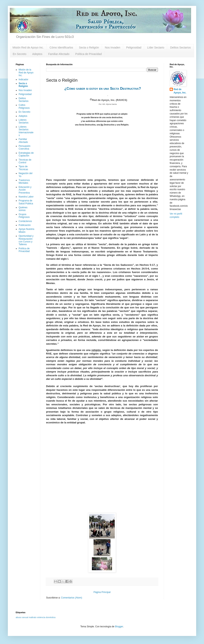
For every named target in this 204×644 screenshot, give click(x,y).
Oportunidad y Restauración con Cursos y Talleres (26, 240)
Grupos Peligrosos (24, 216)
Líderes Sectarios (24, 121)
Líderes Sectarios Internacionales (26, 131)
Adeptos (37, 54)
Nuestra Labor (26, 197)
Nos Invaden (113, 48)
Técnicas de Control (25, 161)
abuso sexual (22, 617)
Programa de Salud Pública (26, 202)
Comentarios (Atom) (71, 598)
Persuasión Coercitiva (25, 147)
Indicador (23, 79)
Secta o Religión (89, 48)
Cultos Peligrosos (24, 106)
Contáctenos (25, 221)
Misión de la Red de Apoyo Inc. (26, 73)
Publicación (25, 225)
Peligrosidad (134, 48)
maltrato (33, 617)
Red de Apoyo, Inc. (180, 91)
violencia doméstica (46, 617)
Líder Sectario (156, 48)
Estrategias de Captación (26, 154)
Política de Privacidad (89, 54)
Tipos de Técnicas (23, 168)
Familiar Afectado (59, 54)
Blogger (119, 627)
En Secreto (20, 54)
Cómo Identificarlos (61, 48)
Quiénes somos (23, 209)
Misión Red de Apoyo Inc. (28, 48)
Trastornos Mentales (24, 182)
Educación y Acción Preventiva (25, 190)
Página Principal (102, 592)
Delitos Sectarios (180, 48)
